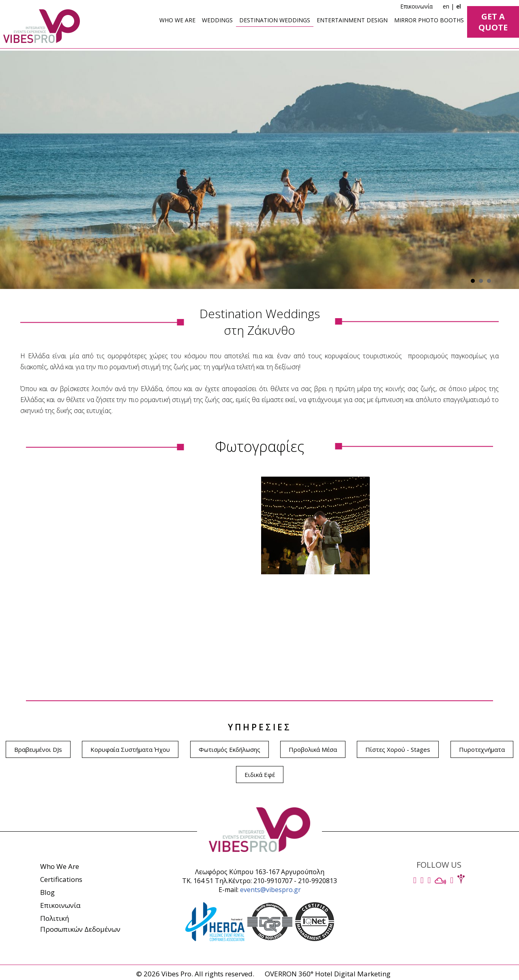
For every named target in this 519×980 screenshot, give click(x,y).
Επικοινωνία (416, 6)
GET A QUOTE (493, 22)
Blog (47, 892)
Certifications (61, 879)
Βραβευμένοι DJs (38, 749)
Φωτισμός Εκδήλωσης (229, 749)
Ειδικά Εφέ (260, 775)
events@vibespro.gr (270, 890)
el (459, 6)
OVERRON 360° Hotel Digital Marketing (328, 974)
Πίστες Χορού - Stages (398, 749)
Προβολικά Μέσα (313, 749)
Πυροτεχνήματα (482, 749)
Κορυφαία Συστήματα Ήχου (130, 749)
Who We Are (60, 866)
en (446, 6)
